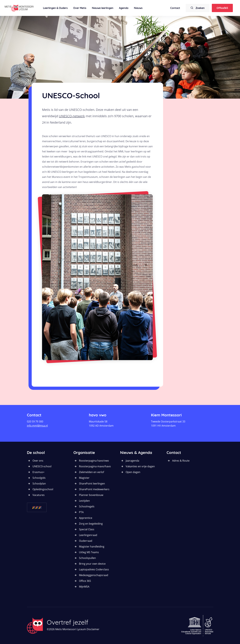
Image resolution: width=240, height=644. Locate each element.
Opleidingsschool (43, 489)
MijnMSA (84, 587)
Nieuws (138, 8)
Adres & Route (181, 461)
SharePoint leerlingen (92, 484)
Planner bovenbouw (91, 495)
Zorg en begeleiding (91, 524)
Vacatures (39, 495)
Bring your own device (92, 564)
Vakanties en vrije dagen (140, 466)
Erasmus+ (38, 472)
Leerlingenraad (88, 535)
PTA (81, 512)
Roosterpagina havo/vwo (94, 461)
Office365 (222, 8)
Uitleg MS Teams (89, 552)
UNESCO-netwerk (72, 116)
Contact (175, 8)
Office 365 (85, 581)
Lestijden (84, 501)
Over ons (38, 461)
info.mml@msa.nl (37, 426)
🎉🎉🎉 (37, 507)
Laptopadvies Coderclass (94, 569)
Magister (84, 478)
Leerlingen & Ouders (55, 8)
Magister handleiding (92, 547)
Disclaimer (93, 629)
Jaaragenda (132, 461)
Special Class (87, 529)
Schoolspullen (87, 558)
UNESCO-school (42, 466)
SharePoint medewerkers (94, 489)
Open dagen (133, 472)
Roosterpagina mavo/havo (95, 466)
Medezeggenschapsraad (94, 575)
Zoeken (198, 8)
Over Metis (80, 8)
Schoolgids (39, 478)
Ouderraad (86, 541)
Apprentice (86, 518)
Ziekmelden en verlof (91, 472)
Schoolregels (87, 506)
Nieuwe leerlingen (103, 8)
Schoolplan (39, 484)
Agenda (124, 8)
